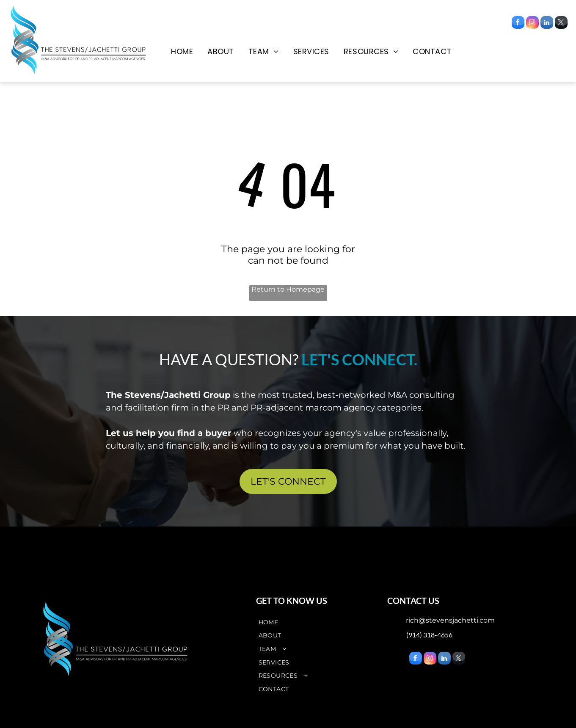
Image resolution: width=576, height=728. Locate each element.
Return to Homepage (288, 289)
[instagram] (532, 23)
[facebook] (518, 23)
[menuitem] (182, 52)
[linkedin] (547, 23)
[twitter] (561, 23)
